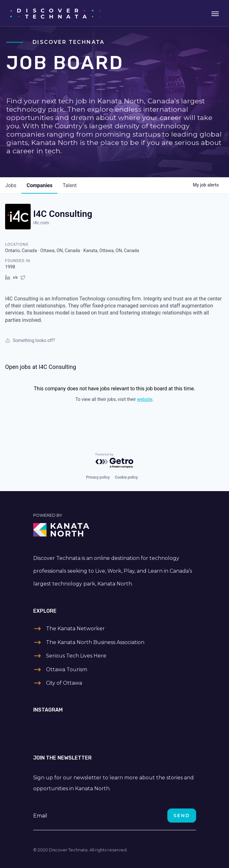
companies (39, 185)
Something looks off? (30, 340)
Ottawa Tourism (67, 669)
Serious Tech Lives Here (76, 656)
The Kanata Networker (75, 629)
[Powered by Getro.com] (115, 461)
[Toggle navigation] (215, 13)
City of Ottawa (64, 683)
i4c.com (41, 223)
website (145, 399)
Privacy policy (98, 477)
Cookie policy (126, 477)
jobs (11, 185)
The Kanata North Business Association (95, 642)
